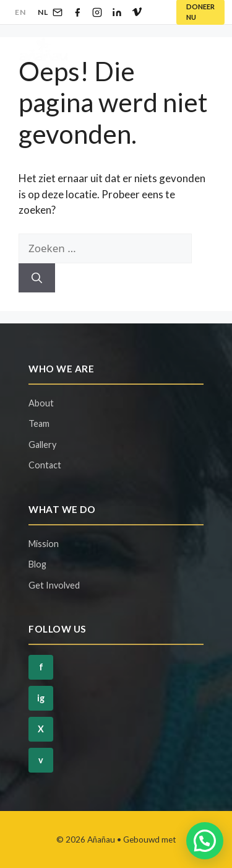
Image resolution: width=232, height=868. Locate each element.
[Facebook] (77, 12)
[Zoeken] (37, 278)
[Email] (58, 12)
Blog (37, 564)
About (41, 403)
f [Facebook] (41, 667)
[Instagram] (97, 12)
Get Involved (54, 585)
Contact (45, 465)
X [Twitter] (41, 729)
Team (39, 423)
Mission (44, 544)
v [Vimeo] (41, 760)
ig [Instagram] (41, 698)
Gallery (42, 445)
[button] (205, 841)
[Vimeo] (137, 12)
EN (20, 12)
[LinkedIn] (117, 12)
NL (43, 12)
